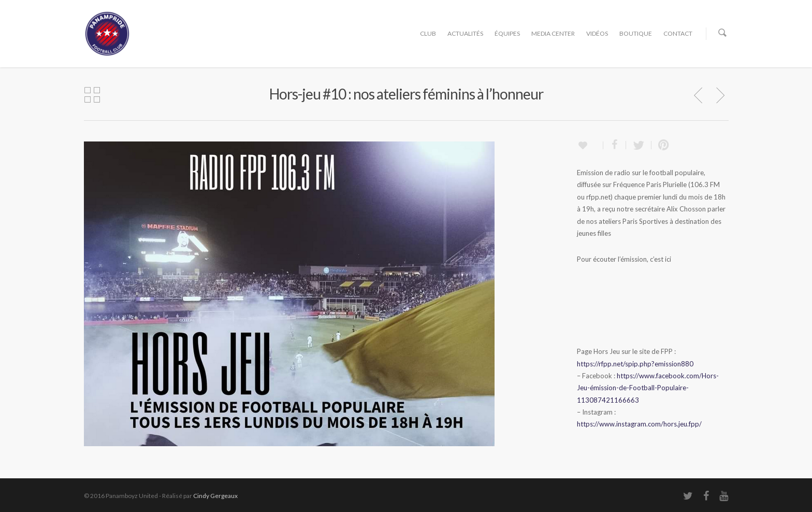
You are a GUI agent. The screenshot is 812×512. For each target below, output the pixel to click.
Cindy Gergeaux (215, 496)
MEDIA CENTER (553, 33)
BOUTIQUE (636, 33)
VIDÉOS (597, 33)
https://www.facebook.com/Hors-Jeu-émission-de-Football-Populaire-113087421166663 (648, 388)
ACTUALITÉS (465, 33)
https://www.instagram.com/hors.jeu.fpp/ (639, 424)
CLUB (428, 33)
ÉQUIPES (507, 33)
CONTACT (678, 33)
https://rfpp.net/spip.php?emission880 (635, 364)
